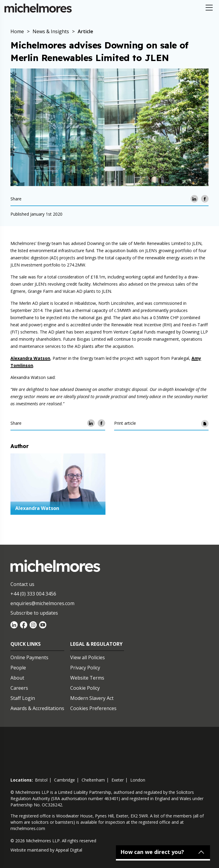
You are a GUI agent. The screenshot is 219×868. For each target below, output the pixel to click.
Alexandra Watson (30, 358)
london (138, 780)
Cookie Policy (85, 688)
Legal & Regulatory (96, 644)
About (17, 678)
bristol (41, 780)
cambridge (65, 780)
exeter (118, 780)
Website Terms (87, 678)
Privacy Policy (85, 668)
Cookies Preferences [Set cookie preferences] (93, 708)
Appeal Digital (69, 850)
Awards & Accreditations (37, 708)
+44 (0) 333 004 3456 (33, 594)
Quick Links (26, 644)
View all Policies (88, 657)
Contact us (22, 584)
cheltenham (93, 780)
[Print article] (205, 423)
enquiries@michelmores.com (42, 603)
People (18, 668)
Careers (19, 688)
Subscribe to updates (34, 613)
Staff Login (23, 698)
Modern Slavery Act (92, 698)
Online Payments (29, 657)
